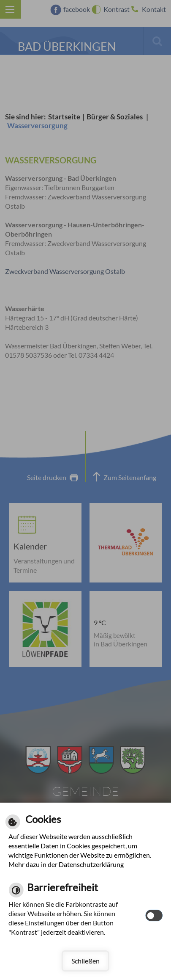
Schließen (85, 961)
